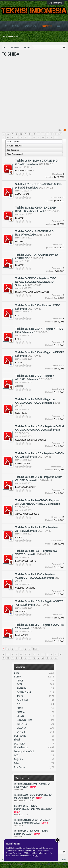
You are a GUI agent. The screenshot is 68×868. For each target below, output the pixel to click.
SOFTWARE (20, 736)
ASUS (20, 696)
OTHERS (21, 732)
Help (64, 860)
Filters (62, 130)
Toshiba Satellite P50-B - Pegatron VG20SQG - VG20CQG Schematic (35, 576)
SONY (20, 708)
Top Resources (22, 778)
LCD (16, 755)
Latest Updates (13, 142)
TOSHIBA (22, 688)
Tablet (17, 763)
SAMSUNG (22, 700)
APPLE (20, 681)
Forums (16, 26)
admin (18, 167)
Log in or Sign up (56, 3)
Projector (19, 759)
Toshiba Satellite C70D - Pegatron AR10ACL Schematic (35, 378)
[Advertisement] (34, 93)
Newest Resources (15, 146)
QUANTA (21, 728)
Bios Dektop (20, 767)
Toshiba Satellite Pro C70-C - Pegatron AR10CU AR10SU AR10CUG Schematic (38, 502)
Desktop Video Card (24, 751)
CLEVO (20, 716)
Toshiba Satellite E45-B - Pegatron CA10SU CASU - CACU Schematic (35, 401)
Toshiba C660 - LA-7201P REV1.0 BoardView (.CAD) (31, 832)
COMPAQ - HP (24, 692)
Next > (36, 649)
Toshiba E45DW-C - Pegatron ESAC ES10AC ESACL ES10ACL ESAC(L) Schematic (36, 282)
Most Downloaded (15, 154)
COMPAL (21, 712)
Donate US (31, 26)
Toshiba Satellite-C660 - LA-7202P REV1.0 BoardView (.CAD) (32, 821)
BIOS (17, 673)
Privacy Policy (61, 864)
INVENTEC (22, 724)
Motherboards (21, 747)
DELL (20, 704)
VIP (36, 856)
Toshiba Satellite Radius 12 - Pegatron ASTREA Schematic (37, 529)
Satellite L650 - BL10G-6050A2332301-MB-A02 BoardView (33, 807)
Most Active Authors (12, 36)
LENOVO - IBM (24, 720)
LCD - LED (19, 744)
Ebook (17, 740)
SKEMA (18, 677)
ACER (20, 684)
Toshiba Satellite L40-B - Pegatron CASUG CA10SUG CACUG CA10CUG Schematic (40, 428)
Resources (47, 26)
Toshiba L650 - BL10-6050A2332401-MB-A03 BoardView (34, 796)
